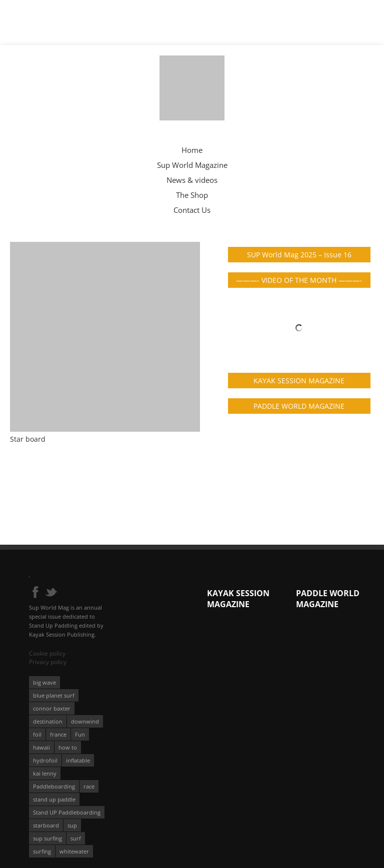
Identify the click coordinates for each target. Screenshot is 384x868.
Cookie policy (47, 653)
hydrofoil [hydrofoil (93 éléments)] (45, 760)
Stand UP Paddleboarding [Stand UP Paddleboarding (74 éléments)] (67, 812)
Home (192, 150)
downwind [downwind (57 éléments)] (85, 721)
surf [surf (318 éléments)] (76, 838)
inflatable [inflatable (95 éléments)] (78, 760)
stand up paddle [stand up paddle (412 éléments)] (54, 799)
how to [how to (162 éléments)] (68, 747)
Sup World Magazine (192, 165)
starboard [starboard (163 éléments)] (46, 825)
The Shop (192, 195)
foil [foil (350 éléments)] (37, 734)
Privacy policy (48, 662)
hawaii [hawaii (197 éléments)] (41, 747)
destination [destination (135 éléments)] (48, 721)
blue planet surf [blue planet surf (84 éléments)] (54, 695)
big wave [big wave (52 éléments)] (44, 682)
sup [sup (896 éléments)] (72, 825)
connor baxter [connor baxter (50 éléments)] (52, 708)
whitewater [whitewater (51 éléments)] (74, 851)
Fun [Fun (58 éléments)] (80, 734)
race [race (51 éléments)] (89, 786)
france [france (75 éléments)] (58, 734)
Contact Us (192, 210)
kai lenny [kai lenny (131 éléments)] (45, 773)
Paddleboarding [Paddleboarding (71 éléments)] (54, 786)
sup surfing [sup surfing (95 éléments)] (47, 838)
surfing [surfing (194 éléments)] (42, 851)
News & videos (192, 180)
